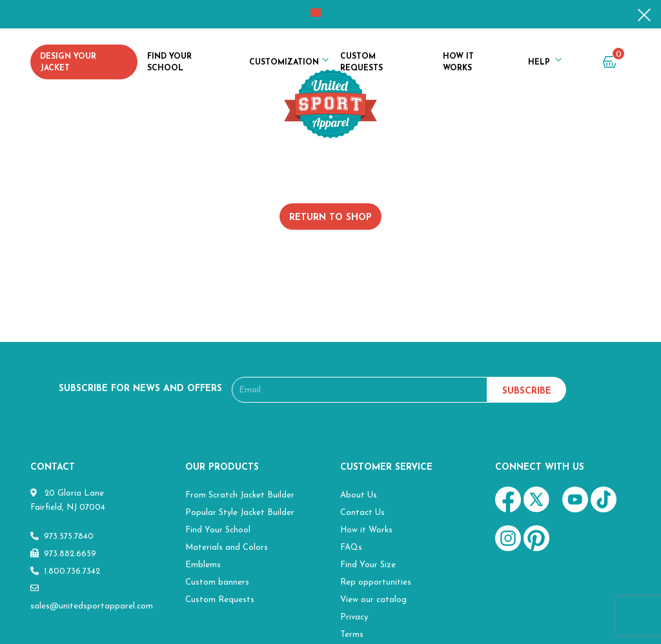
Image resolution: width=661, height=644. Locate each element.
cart (613, 62)
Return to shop (330, 218)
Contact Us (362, 513)
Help (539, 63)
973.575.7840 (62, 537)
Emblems (203, 565)
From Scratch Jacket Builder (240, 495)
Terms (352, 635)
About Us (359, 495)
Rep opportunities (376, 582)
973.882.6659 (63, 554)
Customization (284, 63)
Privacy (354, 617)
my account (578, 64)
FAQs (351, 548)
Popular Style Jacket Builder (240, 513)
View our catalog (373, 600)
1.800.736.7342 (65, 571)
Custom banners (217, 582)
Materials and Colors (227, 548)
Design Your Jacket (68, 63)
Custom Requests (361, 63)
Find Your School (169, 63)
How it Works (458, 63)
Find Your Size (368, 565)
